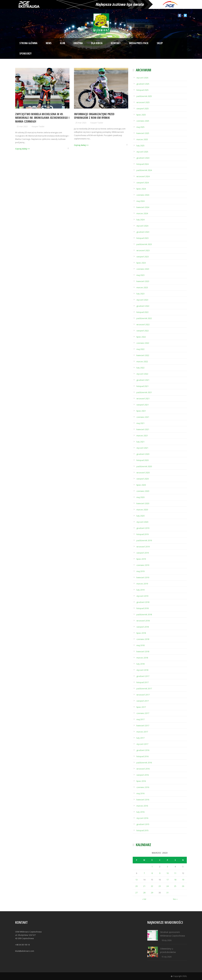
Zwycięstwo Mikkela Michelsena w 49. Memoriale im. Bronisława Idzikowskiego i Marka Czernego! (42, 118)
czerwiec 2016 (143, 787)
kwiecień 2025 (143, 133)
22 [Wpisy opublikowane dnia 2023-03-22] (152, 886)
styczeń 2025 (142, 152)
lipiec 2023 (141, 263)
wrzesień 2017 (143, 695)
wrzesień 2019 (143, 547)
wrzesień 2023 (143, 250)
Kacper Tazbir (38, 126)
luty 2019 (140, 590)
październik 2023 (144, 244)
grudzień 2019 (143, 528)
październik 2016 (144, 763)
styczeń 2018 (142, 670)
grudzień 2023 (143, 232)
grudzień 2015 (143, 824)
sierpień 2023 (143, 257)
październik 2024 (144, 170)
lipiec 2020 (141, 485)
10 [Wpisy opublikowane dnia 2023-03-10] (168, 873)
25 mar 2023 (22, 126)
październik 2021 (144, 392)
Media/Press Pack (139, 43)
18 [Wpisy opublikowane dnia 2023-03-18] (175, 880)
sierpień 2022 (143, 331)
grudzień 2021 (143, 380)
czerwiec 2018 (143, 639)
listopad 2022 (142, 312)
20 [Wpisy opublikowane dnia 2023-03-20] (136, 886)
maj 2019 (140, 571)
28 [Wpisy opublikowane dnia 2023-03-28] (144, 893)
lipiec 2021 (141, 411)
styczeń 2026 (142, 78)
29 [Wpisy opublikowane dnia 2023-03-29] (152, 893)
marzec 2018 (142, 658)
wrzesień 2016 (143, 769)
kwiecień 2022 (143, 355)
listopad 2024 (142, 164)
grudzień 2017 (143, 676)
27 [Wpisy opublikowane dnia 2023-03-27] (136, 893)
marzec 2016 (142, 806)
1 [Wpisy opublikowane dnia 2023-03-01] (152, 867)
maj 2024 (140, 201)
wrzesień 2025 (143, 102)
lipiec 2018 (141, 633)
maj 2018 (140, 645)
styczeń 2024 (142, 226)
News (49, 43)
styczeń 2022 (142, 374)
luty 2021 (140, 442)
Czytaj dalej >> (23, 149)
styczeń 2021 (142, 448)
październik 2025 (144, 96)
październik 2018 (144, 614)
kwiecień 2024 (143, 207)
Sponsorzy (25, 53)
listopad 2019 (142, 534)
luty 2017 (140, 738)
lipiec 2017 (141, 707)
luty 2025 (140, 146)
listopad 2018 (142, 608)
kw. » (175, 899)
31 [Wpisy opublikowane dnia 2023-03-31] (168, 893)
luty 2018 (140, 664)
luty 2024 (140, 220)
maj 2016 (140, 793)
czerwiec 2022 (143, 343)
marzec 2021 (142, 436)
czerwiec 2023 (143, 269)
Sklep (160, 43)
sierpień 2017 (143, 701)
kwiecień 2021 (143, 429)
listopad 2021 (142, 386)
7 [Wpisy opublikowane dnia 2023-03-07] (144, 873)
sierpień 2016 (143, 775)
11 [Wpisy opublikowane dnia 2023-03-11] (175, 873)
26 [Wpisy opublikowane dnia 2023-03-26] (183, 886)
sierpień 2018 (143, 627)
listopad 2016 (142, 756)
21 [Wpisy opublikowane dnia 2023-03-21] (144, 886)
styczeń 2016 (142, 818)
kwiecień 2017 (143, 726)
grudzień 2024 (143, 158)
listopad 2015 (142, 830)
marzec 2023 (142, 287)
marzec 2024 (142, 213)
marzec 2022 (142, 361)
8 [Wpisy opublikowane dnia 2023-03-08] (152, 873)
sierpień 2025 (143, 109)
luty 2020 (140, 516)
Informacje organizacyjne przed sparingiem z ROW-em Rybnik (94, 116)
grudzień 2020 (143, 454)
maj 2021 (140, 423)
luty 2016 (140, 812)
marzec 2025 (142, 139)
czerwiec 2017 (143, 713)
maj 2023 (140, 275)
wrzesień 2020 (143, 473)
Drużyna (78, 43)
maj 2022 (140, 349)
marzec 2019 (142, 584)
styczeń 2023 (142, 300)
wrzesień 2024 (143, 176)
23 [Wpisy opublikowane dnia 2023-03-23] (160, 886)
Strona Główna (28, 43)
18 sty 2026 (166, 940)
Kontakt (116, 43)
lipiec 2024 (141, 189)
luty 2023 (140, 294)
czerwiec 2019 (143, 565)
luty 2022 (140, 368)
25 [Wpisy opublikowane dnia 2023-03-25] (175, 886)
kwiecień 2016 (143, 800)
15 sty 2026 (166, 957)
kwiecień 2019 (143, 577)
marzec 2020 (142, 510)
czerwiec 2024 (143, 195)
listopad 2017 (142, 682)
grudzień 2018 (143, 602)
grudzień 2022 (143, 306)
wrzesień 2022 (143, 324)
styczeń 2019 (142, 596)
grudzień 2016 (143, 750)
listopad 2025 (142, 90)
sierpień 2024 (143, 183)
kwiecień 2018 (143, 651)
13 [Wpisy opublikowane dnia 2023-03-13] (136, 880)
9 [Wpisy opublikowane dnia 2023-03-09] (160, 873)
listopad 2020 (142, 460)
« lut (144, 899)
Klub (63, 43)
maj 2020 (140, 497)
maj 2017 (140, 719)
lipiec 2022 (141, 337)
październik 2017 (144, 688)
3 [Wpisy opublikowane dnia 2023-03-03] (167, 867)
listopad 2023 (142, 238)
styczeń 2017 (142, 744)
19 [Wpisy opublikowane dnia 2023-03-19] (183, 880)
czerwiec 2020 (143, 491)
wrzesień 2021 (143, 399)
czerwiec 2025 (143, 121)
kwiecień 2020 (143, 503)
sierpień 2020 (143, 479)
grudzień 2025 (143, 84)
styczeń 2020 (142, 522)
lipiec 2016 (141, 781)
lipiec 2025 (141, 115)
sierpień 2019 (143, 553)
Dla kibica (97, 43)
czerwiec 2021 (143, 417)
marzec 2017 (142, 732)
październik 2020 (144, 466)
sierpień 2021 (143, 405)
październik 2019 (144, 540)
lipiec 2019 (141, 559)
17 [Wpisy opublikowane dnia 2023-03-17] (168, 880)
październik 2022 (144, 318)
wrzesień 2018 (143, 621)
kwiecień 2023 (143, 281)
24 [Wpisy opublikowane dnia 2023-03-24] (168, 886)
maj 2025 (140, 127)
